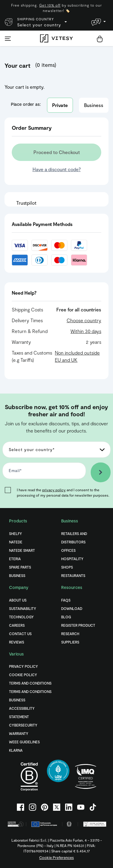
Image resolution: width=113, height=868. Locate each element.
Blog (66, 617)
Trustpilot (26, 203)
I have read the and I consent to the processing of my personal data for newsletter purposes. (63, 492)
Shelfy (16, 534)
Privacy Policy (24, 666)
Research (70, 634)
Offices (68, 550)
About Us (18, 600)
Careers (17, 625)
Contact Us (20, 634)
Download (72, 608)
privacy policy (54, 490)
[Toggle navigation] (8, 38)
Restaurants (73, 575)
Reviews (17, 642)
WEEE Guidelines (24, 742)
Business (94, 105)
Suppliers (70, 642)
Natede (16, 542)
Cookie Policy (23, 675)
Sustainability (23, 608)
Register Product (78, 625)
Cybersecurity (23, 725)
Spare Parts (20, 567)
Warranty (19, 733)
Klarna (16, 750)
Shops (67, 567)
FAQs (66, 600)
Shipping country (36, 19)
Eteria (15, 559)
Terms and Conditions (30, 683)
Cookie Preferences (56, 858)
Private (60, 105)
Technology (21, 617)
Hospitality (72, 559)
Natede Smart (22, 550)
